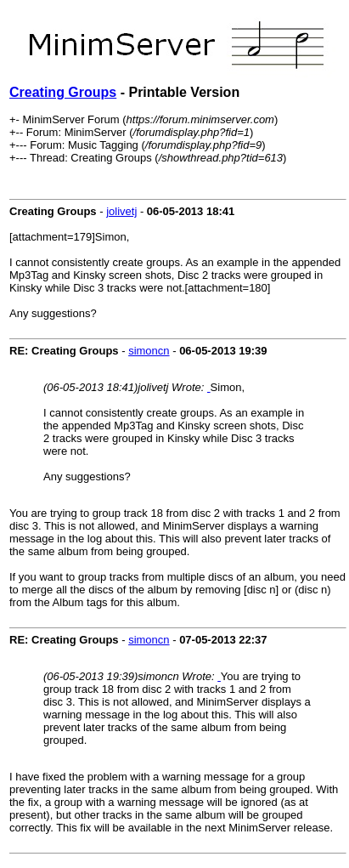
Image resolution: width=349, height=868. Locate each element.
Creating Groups (63, 92)
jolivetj (121, 211)
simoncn (149, 351)
